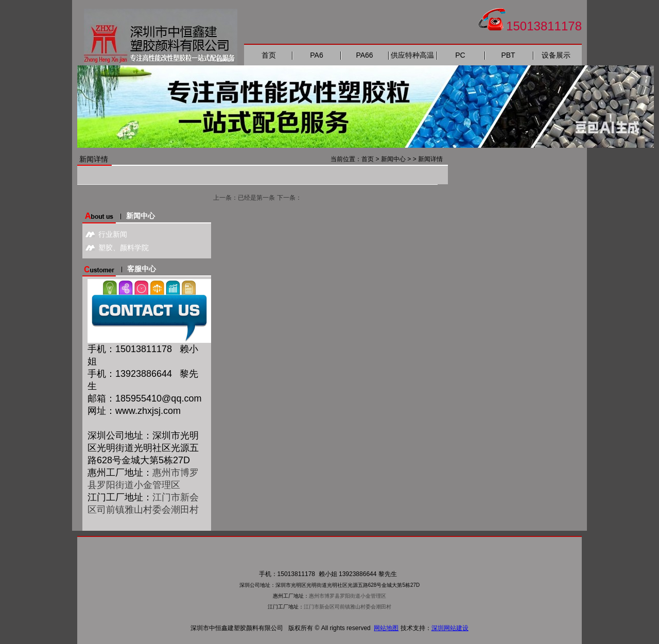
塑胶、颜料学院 (124, 248)
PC (460, 55)
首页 (269, 55)
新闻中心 (393, 159)
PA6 (316, 55)
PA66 (364, 55)
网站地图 (386, 628)
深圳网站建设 (450, 628)
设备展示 (556, 55)
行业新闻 (113, 234)
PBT (508, 55)
